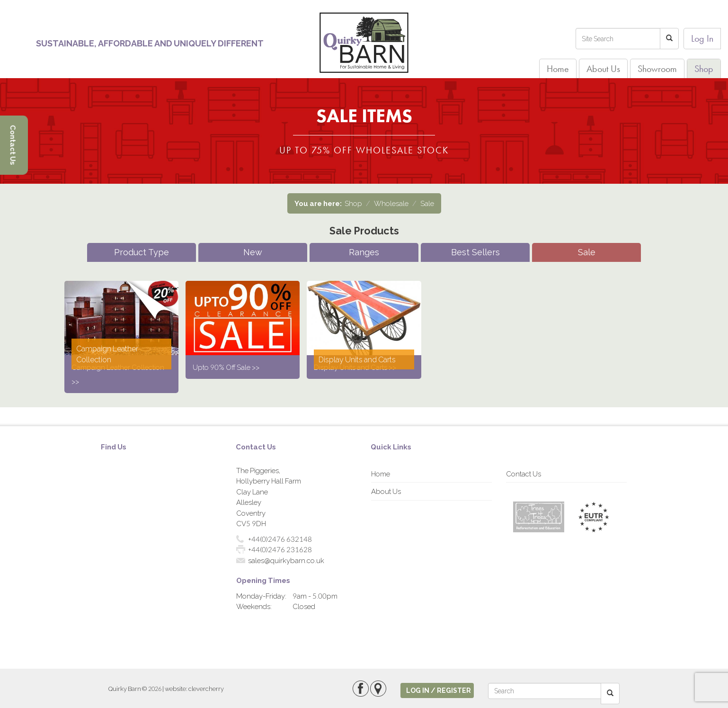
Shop (704, 69)
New (253, 252)
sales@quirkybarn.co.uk (286, 560)
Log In (702, 38)
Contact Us (524, 474)
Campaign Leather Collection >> (118, 374)
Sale (427, 203)
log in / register (439, 690)
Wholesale (391, 203)
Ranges (364, 252)
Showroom (657, 69)
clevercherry (206, 689)
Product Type (142, 252)
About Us (603, 69)
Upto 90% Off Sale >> (226, 367)
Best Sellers (475, 252)
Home (558, 69)
